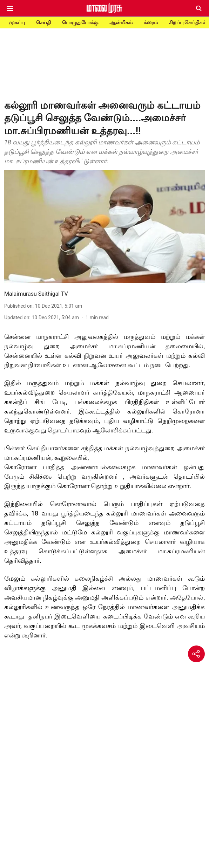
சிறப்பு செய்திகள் (188, 22)
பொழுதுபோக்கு (80, 22)
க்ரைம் (151, 22)
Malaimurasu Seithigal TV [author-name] (36, 294)
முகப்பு (17, 22)
